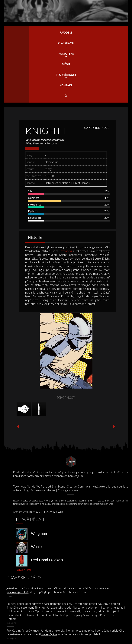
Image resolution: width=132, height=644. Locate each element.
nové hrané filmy (31, 608)
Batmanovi (65, 251)
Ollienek (50, 490)
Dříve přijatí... (24, 570)
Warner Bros (86, 501)
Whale (36, 547)
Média (66, 65)
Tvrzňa (74, 490)
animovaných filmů (18, 592)
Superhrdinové (97, 128)
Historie (35, 237)
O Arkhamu (66, 44)
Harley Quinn (49, 634)
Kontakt (66, 85)
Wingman (39, 534)
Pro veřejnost (66, 76)
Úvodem (66, 33)
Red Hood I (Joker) (47, 560)
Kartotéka (66, 54)
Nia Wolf (37, 486)
